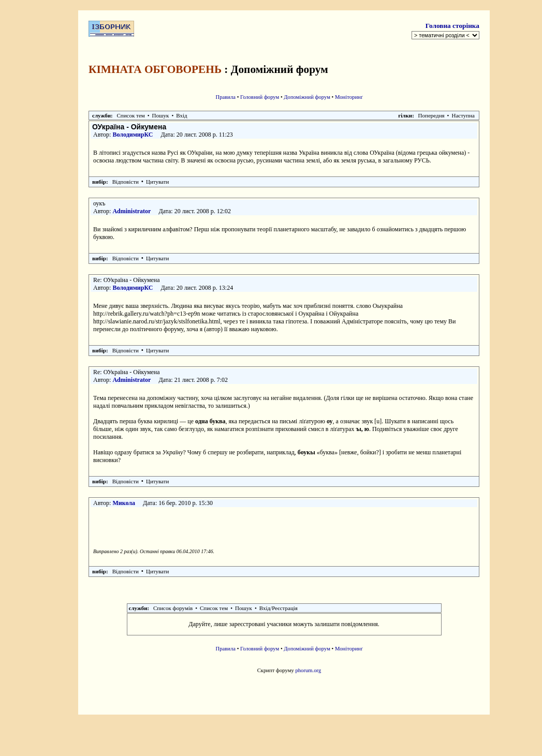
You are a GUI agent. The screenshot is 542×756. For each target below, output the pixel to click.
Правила (225, 97)
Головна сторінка (452, 26)
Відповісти (126, 182)
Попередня (431, 115)
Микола (124, 503)
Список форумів (173, 608)
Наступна (463, 115)
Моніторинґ (349, 97)
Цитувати (157, 182)
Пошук (161, 115)
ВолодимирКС (133, 135)
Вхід (181, 115)
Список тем (131, 115)
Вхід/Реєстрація (279, 608)
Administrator (131, 211)
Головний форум (260, 97)
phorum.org (308, 670)
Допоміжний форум (307, 97)
